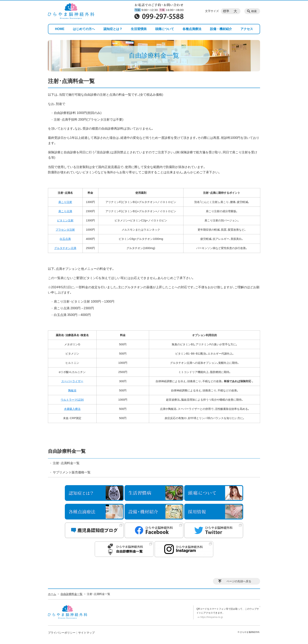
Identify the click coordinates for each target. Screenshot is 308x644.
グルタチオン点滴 (65, 248)
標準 (226, 11)
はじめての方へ (84, 29)
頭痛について (165, 29)
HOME (60, 29)
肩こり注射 (65, 202)
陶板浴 (72, 390)
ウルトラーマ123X (72, 400)
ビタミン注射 (65, 220)
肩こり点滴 (65, 211)
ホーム (52, 594)
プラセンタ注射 (65, 230)
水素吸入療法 (72, 409)
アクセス (247, 29)
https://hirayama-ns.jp (212, 617)
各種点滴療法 (192, 29)
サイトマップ (86, 633)
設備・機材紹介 (221, 29)
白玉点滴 (65, 239)
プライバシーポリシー (62, 633)
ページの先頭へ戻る (239, 581)
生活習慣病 (139, 29)
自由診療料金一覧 (67, 451)
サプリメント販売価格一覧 (72, 472)
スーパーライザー (72, 381)
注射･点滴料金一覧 (66, 463)
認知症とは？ (113, 29)
